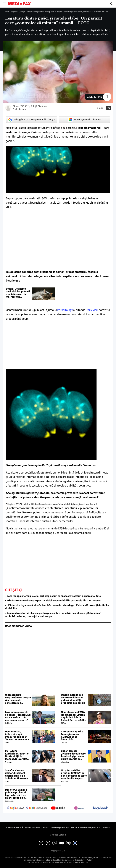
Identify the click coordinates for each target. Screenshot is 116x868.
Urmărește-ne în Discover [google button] (85, 120)
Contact (106, 828)
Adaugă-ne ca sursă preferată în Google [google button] (32, 120)
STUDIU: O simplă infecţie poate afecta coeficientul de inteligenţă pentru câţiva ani (56, 504)
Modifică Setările (58, 835)
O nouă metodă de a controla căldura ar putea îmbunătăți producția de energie (73, 699)
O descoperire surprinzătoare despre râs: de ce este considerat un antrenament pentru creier (18, 699)
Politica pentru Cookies (37, 828)
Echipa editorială (14, 828)
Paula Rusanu (19, 109)
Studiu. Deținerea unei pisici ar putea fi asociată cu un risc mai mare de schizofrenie (18, 293)
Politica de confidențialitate (85, 828)
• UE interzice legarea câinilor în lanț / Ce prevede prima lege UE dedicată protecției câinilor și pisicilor (57, 607)
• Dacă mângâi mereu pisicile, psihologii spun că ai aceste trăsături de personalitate (53, 596)
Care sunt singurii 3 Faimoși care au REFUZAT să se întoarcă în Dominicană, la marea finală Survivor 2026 (73, 736)
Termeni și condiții (60, 828)
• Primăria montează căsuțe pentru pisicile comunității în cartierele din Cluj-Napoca (53, 601)
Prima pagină (11, 12)
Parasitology (65, 310)
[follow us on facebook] (100, 808)
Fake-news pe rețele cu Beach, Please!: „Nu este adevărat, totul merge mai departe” (18, 716)
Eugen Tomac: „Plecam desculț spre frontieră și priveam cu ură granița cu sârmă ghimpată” (73, 755)
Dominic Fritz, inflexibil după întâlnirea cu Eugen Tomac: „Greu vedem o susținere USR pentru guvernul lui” (18, 736)
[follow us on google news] (16, 808)
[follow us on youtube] (58, 808)
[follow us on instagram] (79, 808)
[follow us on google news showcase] (37, 808)
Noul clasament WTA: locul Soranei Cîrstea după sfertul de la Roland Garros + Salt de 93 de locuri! (73, 716)
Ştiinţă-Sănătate (26, 12)
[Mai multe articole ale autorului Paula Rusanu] (8, 108)
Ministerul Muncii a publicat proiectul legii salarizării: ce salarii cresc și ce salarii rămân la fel (16, 794)
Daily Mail (92, 310)
